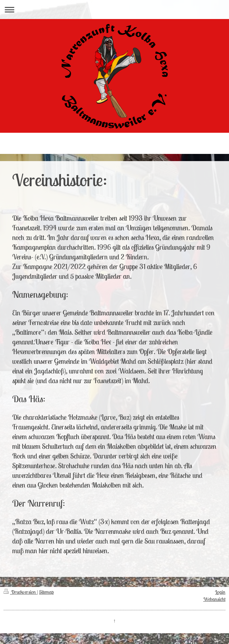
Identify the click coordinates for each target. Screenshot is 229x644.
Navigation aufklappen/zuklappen (114, 10)
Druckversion (20, 592)
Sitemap (46, 592)
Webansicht (214, 599)
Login (220, 592)
